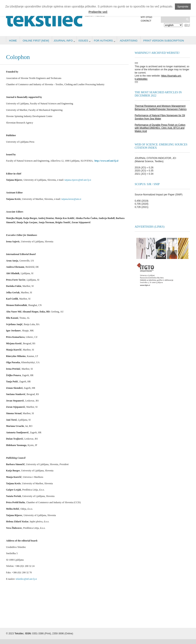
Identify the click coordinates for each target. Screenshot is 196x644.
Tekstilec (19, 634)
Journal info (63, 41)
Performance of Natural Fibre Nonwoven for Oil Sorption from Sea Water (160, 117)
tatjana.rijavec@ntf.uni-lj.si (78, 180)
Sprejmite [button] (183, 7)
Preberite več (98, 12)
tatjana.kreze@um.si (71, 199)
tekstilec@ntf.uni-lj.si (26, 579)
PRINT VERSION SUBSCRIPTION (164, 41)
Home (13, 41)
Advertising (129, 41)
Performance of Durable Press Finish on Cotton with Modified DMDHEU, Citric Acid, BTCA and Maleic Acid (160, 128)
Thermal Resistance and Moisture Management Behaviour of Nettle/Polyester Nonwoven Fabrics (161, 108)
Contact (146, 21)
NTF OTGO (146, 17)
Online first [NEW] (36, 41)
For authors (103, 41)
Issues (83, 41)
